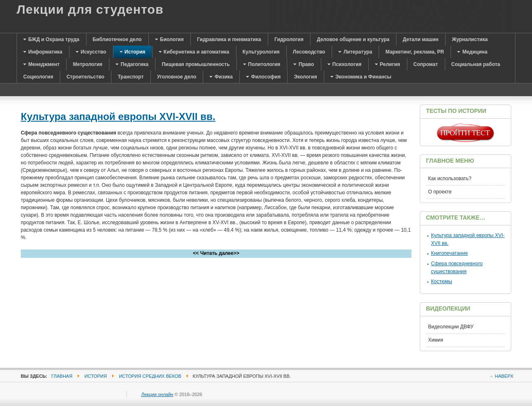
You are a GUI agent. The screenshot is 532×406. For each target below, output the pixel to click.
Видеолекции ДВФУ (451, 327)
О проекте (440, 192)
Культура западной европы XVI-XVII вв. (118, 116)
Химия (436, 340)
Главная (62, 376)
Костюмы (442, 281)
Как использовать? (450, 179)
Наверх (504, 376)
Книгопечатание (449, 253)
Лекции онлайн (157, 394)
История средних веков (150, 376)
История (96, 376)
